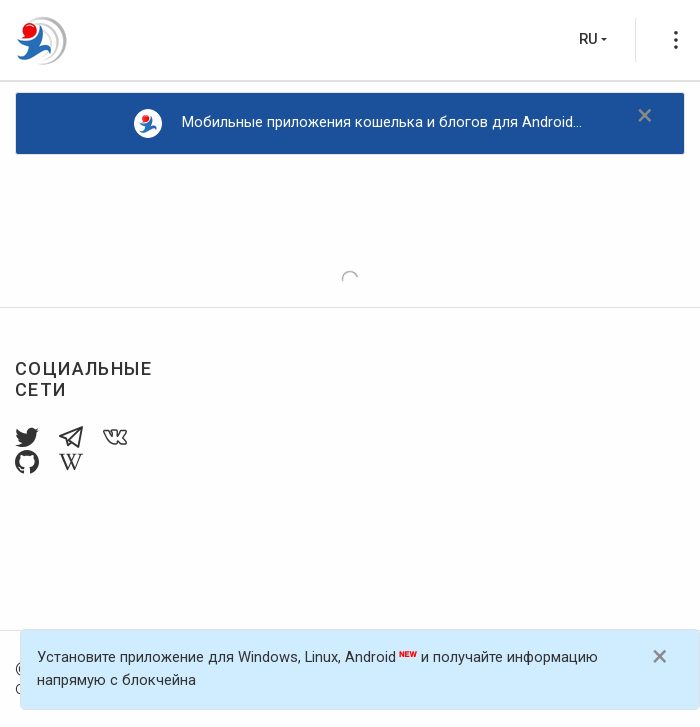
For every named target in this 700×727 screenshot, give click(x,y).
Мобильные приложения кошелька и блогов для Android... (358, 123)
